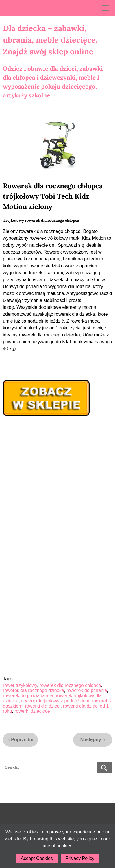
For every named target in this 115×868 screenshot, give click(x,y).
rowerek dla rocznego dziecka (34, 690)
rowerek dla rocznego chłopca (70, 685)
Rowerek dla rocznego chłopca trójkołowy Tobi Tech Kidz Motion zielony (53, 196)
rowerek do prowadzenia (28, 696)
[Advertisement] (57, 480)
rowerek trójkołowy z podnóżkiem (55, 701)
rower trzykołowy (20, 685)
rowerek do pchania (87, 690)
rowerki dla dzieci (43, 706)
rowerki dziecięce (32, 711)
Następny (91, 740)
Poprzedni (22, 740)
